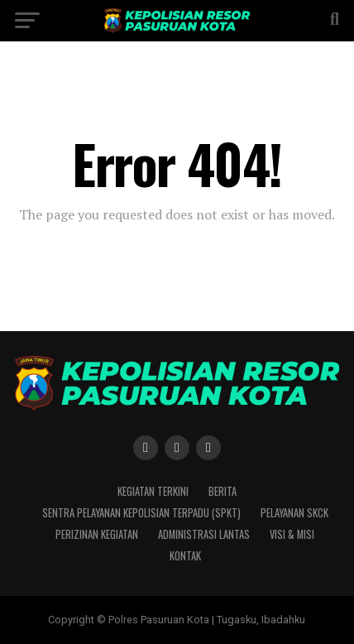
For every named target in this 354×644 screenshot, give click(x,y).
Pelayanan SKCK (294, 513)
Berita (222, 491)
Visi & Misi (292, 534)
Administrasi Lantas (204, 534)
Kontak (185, 556)
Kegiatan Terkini (153, 491)
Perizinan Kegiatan (97, 534)
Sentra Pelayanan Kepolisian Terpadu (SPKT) (141, 513)
